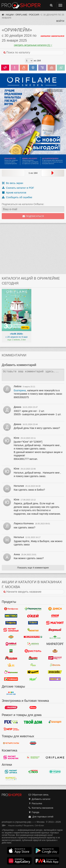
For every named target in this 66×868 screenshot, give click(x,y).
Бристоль (33, 651)
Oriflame (21, 15)
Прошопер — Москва (21, 5)
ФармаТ (11, 779)
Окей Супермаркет (55, 616)
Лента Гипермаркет (11, 623)
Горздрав (55, 772)
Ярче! (33, 679)
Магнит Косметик (11, 757)
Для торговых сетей (41, 817)
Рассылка (35, 803)
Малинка (11, 672)
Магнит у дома (55, 623)
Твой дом (33, 722)
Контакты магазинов (41, 808)
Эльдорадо (11, 708)
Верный (55, 630)
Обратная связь (38, 795)
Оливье (11, 644)
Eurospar (33, 637)
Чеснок (55, 679)
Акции (10, 15)
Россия (34, 15)
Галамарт (55, 722)
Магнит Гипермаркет (11, 630)
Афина (33, 665)
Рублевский (55, 651)
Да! (11, 651)
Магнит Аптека (11, 772)
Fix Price (11, 722)
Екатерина (20, 390)
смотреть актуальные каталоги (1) (33, 45)
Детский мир (11, 693)
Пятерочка (11, 609)
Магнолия (55, 637)
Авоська (33, 644)
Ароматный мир (11, 665)
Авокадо (55, 672)
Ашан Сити (33, 658)
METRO (11, 616)
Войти (60, 21)
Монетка (33, 630)
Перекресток (33, 609)
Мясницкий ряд (55, 658)
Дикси (55, 609)
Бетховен (33, 743)
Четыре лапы (11, 743)
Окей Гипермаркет (33, 616)
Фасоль (55, 665)
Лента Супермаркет (33, 623)
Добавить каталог (39, 799)
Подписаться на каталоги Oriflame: (23, 204)
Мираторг (55, 644)
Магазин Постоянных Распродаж (11, 729)
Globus (11, 637)
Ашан (11, 658)
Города (34, 812)
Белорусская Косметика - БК (33, 757)
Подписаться (33, 216)
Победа (11, 679)
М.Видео (33, 708)
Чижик (33, 672)
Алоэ (33, 772)
